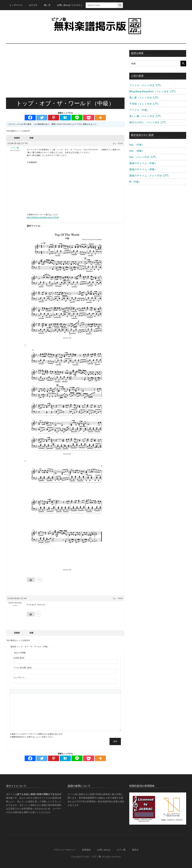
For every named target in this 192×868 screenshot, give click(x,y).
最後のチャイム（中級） (143, 163)
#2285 (120, 143)
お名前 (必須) (19, 658)
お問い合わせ (104, 850)
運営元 (135, 850)
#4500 (120, 598)
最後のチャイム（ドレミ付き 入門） (150, 176)
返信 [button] (114, 144)
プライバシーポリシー (65, 850)
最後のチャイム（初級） (143, 169)
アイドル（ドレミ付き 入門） (146, 85)
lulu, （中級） (137, 145)
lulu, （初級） (137, 151)
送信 (115, 741)
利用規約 (86, 850)
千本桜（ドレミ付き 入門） (145, 104)
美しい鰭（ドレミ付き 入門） (146, 116)
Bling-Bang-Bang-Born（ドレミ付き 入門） (153, 91)
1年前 (79, 124)
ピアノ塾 (121, 850)
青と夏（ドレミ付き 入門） (145, 98)
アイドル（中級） (139, 110)
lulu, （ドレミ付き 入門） (144, 157)
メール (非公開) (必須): (23, 668)
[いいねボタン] (31, 580)
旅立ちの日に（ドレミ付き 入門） (149, 122)
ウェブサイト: (19, 677)
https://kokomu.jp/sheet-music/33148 (43, 217)
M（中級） (135, 182)
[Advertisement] (65, 74)
